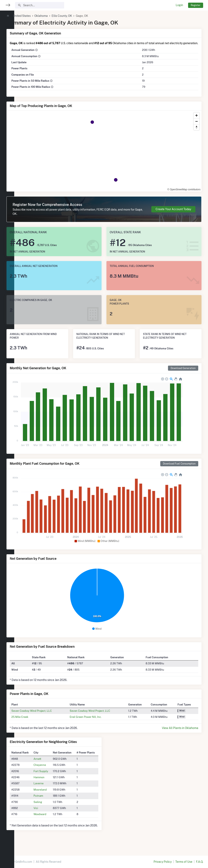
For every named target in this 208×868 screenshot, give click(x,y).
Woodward (53, 818)
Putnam (51, 800)
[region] (7, 431)
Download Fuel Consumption (179, 468)
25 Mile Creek (34, 721)
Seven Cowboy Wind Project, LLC (46, 715)
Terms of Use (184, 862)
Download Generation (183, 372)
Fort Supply (53, 775)
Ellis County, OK (76, 16)
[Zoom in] (197, 120)
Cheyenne (52, 769)
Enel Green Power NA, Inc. (96, 721)
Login (179, 5)
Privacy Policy (163, 862)
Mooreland (53, 794)
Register (196, 5)
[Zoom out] (197, 126)
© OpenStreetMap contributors (184, 194)
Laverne (51, 788)
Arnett (50, 763)
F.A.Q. (200, 862)
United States (36, 16)
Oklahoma (55, 16)
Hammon (52, 781)
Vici (48, 812)
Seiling (50, 806)
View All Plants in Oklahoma (180, 732)
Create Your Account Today (173, 213)
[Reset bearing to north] (197, 131)
